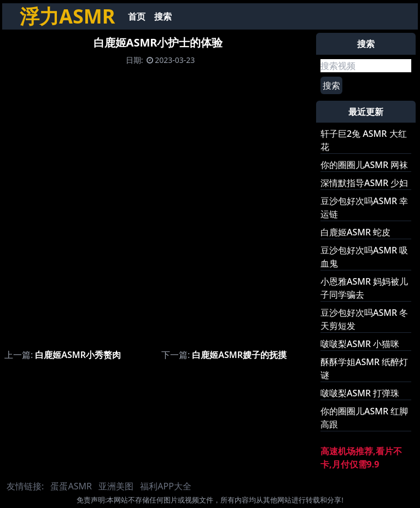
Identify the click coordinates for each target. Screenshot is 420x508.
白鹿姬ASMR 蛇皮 (355, 232)
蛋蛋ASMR (71, 486)
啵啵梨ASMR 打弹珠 (360, 393)
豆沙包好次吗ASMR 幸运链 (364, 207)
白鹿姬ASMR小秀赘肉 (78, 355)
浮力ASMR (67, 16)
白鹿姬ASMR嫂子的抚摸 (239, 355)
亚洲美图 (116, 486)
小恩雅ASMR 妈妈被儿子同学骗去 (364, 288)
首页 (137, 16)
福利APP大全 (166, 486)
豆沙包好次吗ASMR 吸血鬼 (364, 257)
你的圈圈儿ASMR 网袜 (364, 165)
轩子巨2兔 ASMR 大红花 (364, 140)
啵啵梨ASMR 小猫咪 (360, 344)
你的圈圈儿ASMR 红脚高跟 (364, 418)
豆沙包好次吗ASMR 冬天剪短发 (364, 319)
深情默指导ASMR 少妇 (364, 183)
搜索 (163, 16)
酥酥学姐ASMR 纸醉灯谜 (364, 368)
